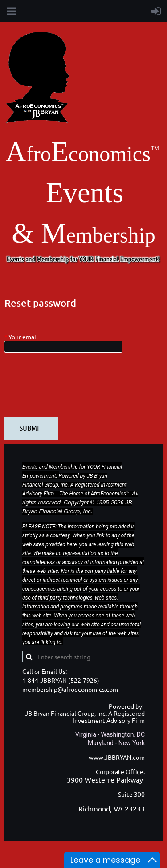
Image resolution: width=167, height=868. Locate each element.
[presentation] (72, 389)
